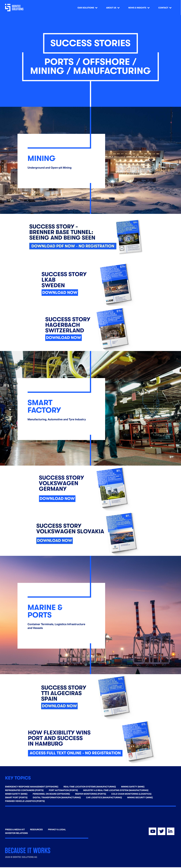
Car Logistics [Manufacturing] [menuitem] (104, 798)
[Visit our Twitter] (162, 831)
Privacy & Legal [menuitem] (57, 830)
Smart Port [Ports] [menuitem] (16, 798)
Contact (163, 8)
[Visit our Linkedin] (171, 831)
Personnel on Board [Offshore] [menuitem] (51, 794)
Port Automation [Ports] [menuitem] (63, 790)
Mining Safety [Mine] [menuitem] (133, 787)
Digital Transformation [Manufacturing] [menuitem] (57, 798)
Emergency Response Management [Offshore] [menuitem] (32, 787)
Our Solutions (86, 8)
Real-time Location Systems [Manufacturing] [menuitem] (90, 787)
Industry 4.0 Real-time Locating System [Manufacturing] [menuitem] (116, 790)
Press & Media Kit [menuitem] (15, 830)
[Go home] (15, 8)
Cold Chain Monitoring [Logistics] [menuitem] (131, 794)
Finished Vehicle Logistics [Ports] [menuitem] (25, 801)
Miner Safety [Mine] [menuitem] (16, 794)
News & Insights (137, 8)
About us (111, 8)
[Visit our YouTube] (152, 831)
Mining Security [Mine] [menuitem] (140, 798)
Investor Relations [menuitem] (16, 833)
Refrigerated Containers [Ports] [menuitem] (24, 790)
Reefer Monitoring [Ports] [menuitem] (91, 794)
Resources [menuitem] (36, 830)
